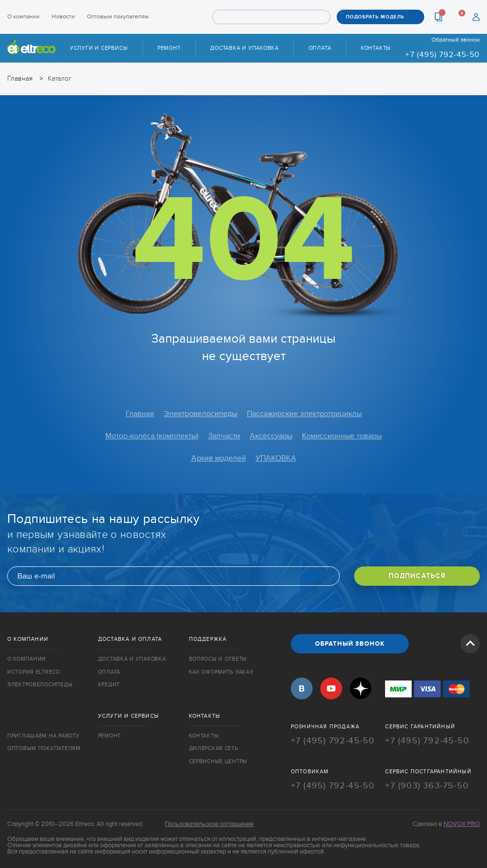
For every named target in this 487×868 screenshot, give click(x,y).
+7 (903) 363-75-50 (427, 785)
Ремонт (169, 48)
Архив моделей (219, 458)
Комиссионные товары (342, 436)
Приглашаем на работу (43, 736)
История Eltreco (34, 672)
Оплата (320, 48)
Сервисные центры (218, 761)
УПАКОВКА (276, 458)
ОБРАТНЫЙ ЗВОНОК (350, 644)
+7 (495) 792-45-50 (443, 55)
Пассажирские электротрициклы (304, 414)
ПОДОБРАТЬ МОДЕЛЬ (375, 17)
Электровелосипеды (201, 414)
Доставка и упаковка (244, 48)
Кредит (109, 685)
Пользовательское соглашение (209, 824)
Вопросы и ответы (218, 659)
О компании (23, 16)
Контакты (376, 48)
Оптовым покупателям (118, 16)
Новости (63, 16)
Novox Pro (462, 824)
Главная (140, 414)
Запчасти (224, 436)
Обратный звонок (456, 40)
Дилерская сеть (214, 748)
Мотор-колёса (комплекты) (152, 436)
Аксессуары (271, 436)
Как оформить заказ (221, 672)
